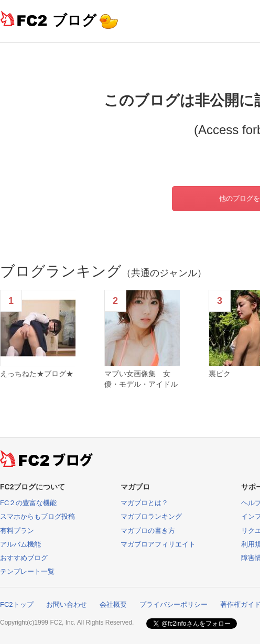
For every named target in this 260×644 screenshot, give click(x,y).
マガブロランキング (151, 516)
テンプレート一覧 (27, 571)
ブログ (74, 20)
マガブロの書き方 (148, 531)
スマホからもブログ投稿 (37, 516)
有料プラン (17, 531)
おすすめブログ (24, 558)
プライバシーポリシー (174, 604)
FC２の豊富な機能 (28, 503)
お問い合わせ (67, 604)
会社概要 (113, 604)
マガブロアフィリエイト (158, 544)
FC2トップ (17, 604)
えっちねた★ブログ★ (37, 374)
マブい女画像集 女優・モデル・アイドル (141, 379)
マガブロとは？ (144, 503)
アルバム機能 (20, 544)
